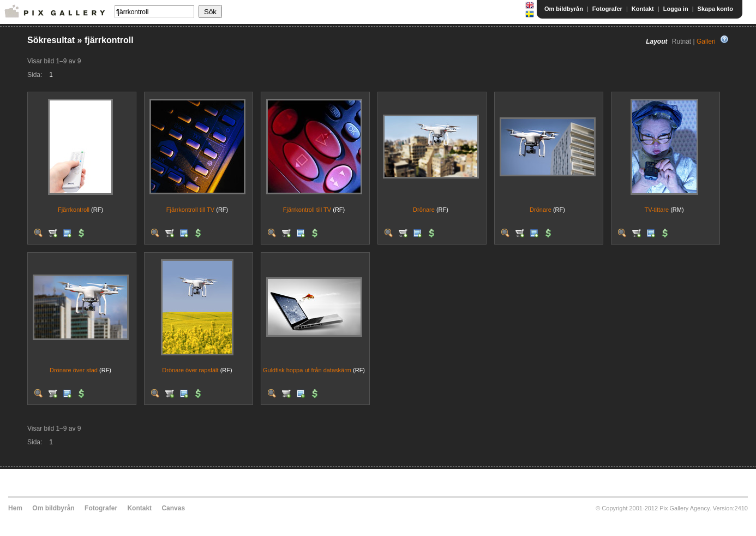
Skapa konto (715, 9)
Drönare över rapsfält (190, 370)
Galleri (706, 41)
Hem (15, 508)
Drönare (424, 210)
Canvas (173, 508)
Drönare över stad (74, 370)
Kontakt (643, 9)
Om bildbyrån (564, 9)
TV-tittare (656, 210)
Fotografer (607, 9)
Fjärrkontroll (74, 210)
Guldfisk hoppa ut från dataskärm (307, 370)
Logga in (676, 9)
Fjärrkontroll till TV (190, 210)
